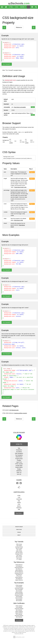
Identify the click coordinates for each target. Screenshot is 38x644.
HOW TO (19, 444)
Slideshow (19, 471)
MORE (23, 7)
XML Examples (19, 601)
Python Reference (19, 570)
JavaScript (19, 499)
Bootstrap (19, 508)
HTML (11, 7)
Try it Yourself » (7, 64)
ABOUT (19, 535)
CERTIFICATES (19, 492)
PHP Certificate (19, 614)
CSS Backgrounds (14, 410)
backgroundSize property (21, 413)
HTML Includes (19, 464)
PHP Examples (19, 596)
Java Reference (19, 579)
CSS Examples (19, 587)
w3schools (19, 3)
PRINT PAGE (19, 530)
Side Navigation (19, 453)
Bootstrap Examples (19, 595)
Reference (19, 27)
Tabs (19, 448)
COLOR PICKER (19, 433)
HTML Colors (19, 576)
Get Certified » (19, 620)
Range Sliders (19, 467)
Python (19, 502)
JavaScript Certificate (19, 609)
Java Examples (19, 599)
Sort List (19, 474)
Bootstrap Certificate (19, 616)
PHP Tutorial (19, 555)
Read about (20, 107)
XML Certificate (19, 617)
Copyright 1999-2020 (29, 631)
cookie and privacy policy (19, 631)
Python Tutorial (19, 551)
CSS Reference (19, 566)
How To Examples (19, 590)
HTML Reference (19, 565)
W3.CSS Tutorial (19, 553)
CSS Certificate (19, 607)
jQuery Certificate (19, 613)
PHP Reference (19, 575)
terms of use (11, 631)
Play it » (32, 172)
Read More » (19, 513)
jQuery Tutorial (19, 557)
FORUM (19, 532)
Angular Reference (19, 580)
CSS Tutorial (19, 546)
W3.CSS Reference (19, 572)
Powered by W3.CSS (19, 634)
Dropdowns (19, 450)
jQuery (19, 506)
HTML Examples (19, 585)
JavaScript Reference (19, 568)
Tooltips (19, 469)
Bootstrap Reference (19, 573)
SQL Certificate (19, 610)
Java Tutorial (19, 558)
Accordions (19, 452)
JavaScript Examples (19, 588)
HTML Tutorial (19, 544)
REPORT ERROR (19, 527)
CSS (17, 7)
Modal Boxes (19, 457)
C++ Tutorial (19, 560)
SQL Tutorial (19, 550)
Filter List (19, 472)
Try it (33, 107)
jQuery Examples (19, 598)
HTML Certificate (19, 606)
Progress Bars (19, 459)
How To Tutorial (19, 548)
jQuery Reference (19, 577)
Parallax (19, 460)
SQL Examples (19, 591)
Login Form (19, 462)
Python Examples (19, 592)
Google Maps (19, 466)
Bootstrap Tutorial (19, 554)
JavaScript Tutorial (19, 547)
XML (19, 509)
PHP (19, 504)
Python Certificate (19, 611)
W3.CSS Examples (19, 594)
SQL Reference (19, 569)
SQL (19, 501)
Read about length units (20, 187)
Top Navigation (19, 455)
